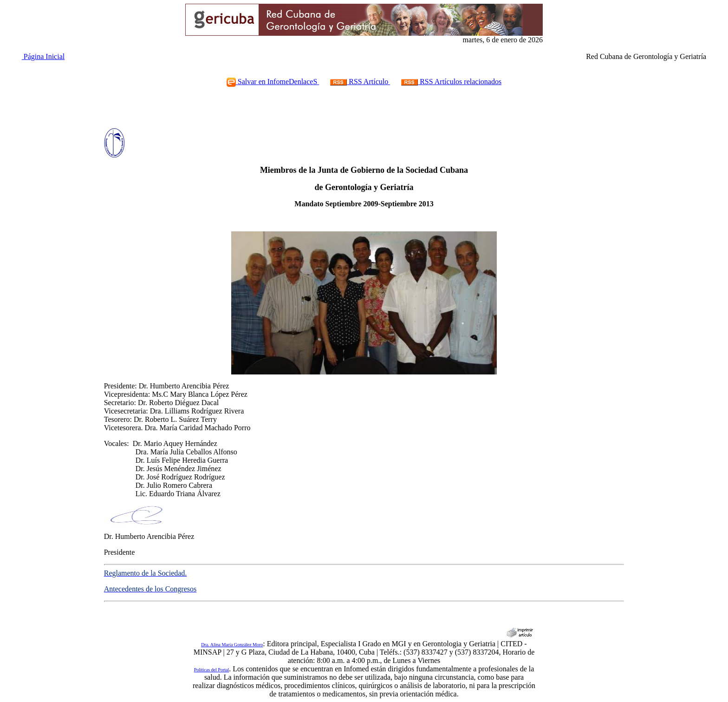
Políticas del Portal (212, 670)
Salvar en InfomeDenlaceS (273, 82)
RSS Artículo (360, 82)
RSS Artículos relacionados (451, 82)
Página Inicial (43, 56)
